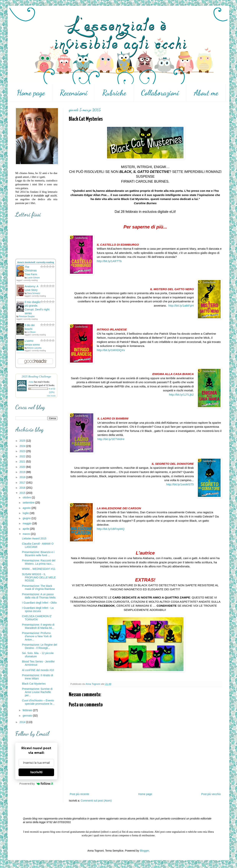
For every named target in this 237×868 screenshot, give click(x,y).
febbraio (28, 710)
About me (206, 93)
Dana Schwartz (34, 293)
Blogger (144, 851)
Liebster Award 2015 (34, 538)
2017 (23, 483)
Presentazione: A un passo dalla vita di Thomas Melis (39, 596)
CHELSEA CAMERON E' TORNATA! (37, 618)
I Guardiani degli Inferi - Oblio (39, 603)
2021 (23, 462)
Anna (31, 382)
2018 (23, 477)
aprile (26, 529)
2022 (23, 456)
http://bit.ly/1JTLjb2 (181, 395)
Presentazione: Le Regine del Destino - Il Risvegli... (40, 646)
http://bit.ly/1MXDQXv (111, 350)
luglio (26, 513)
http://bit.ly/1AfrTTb (109, 261)
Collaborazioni (160, 93)
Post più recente (79, 794)
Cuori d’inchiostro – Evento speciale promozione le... (38, 702)
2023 (23, 451)
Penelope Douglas (27, 316)
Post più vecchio (211, 794)
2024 (23, 446)
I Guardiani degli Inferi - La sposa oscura (38, 609)
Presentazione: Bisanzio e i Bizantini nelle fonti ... (38, 554)
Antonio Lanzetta (34, 348)
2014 (23, 722)
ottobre (27, 497)
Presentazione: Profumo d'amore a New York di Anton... (37, 636)
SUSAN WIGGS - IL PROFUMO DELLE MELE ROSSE (39, 577)
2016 (23, 488)
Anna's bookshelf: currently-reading (36, 262)
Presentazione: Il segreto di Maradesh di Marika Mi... (38, 626)
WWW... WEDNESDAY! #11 (39, 569)
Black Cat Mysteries (34, 684)
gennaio (28, 716)
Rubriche (114, 93)
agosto (27, 508)
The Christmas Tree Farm (31, 271)
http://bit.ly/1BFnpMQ (111, 529)
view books (51, 396)
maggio (27, 523)
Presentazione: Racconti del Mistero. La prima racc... (39, 562)
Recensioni (74, 93)
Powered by (36, 784)
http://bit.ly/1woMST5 (180, 484)
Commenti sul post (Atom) (96, 801)
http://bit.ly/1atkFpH (181, 306)
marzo (27, 534)
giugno (27, 518)
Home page (31, 93)
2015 (23, 493)
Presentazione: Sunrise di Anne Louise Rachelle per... (37, 692)
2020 (23, 467)
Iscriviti (36, 772)
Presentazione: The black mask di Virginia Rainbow (38, 587)
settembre (29, 503)
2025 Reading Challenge (36, 376)
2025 (23, 441)
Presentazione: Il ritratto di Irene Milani (38, 677)
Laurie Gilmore (33, 278)
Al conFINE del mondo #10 (38, 670)
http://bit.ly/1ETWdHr (111, 439)
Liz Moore (31, 332)
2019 (23, 472)
